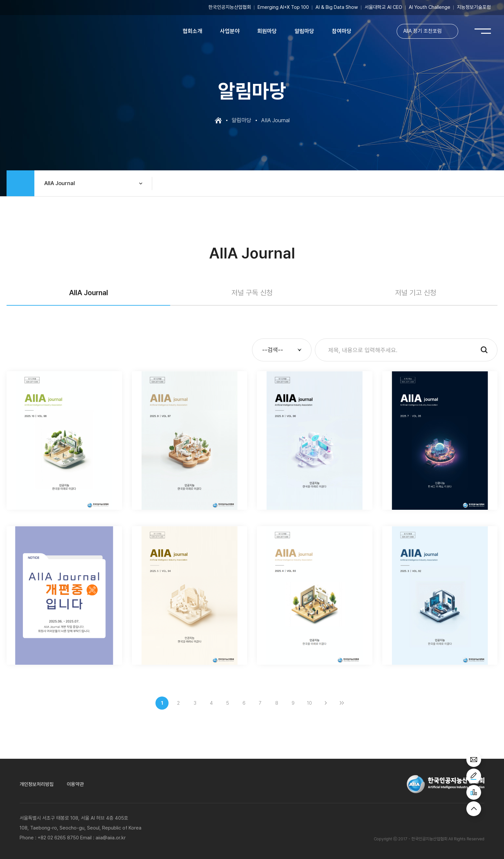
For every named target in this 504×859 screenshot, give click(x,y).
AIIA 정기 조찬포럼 (422, 32)
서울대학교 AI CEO (383, 7)
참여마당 (342, 31)
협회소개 (192, 31)
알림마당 (304, 31)
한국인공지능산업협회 (230, 7)
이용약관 (75, 784)
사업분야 (230, 31)
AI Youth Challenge (430, 7)
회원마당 (267, 31)
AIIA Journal (60, 183)
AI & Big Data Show (337, 7)
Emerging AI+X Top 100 (283, 7)
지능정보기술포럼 (474, 7)
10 (309, 703)
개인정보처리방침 (37, 784)
